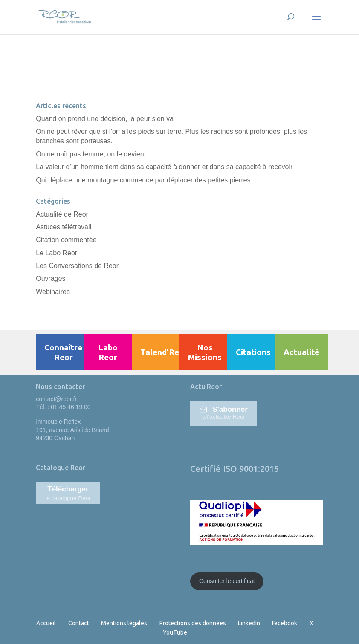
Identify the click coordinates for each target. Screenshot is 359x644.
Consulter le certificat (227, 581)
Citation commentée (66, 240)
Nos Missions (205, 352)
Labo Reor (108, 352)
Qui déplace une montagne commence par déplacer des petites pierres (143, 180)
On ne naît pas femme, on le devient (91, 154)
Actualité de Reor (62, 214)
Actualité (301, 352)
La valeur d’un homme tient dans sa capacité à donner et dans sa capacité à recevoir (164, 167)
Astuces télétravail (64, 227)
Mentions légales (124, 623)
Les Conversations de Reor (77, 266)
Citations (253, 352)
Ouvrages (51, 279)
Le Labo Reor (56, 253)
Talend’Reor (164, 352)
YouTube (175, 632)
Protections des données (193, 623)
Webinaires (53, 292)
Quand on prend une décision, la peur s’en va (105, 119)
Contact (79, 623)
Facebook (285, 623)
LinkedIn (249, 623)
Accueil (46, 623)
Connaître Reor (63, 352)
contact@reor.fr (56, 399)
